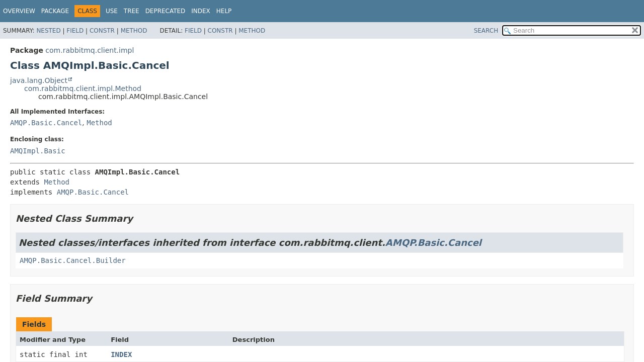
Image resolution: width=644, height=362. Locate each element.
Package (55, 11)
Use (112, 11)
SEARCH (486, 31)
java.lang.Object (39, 80)
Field (75, 31)
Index (201, 11)
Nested (48, 31)
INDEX (121, 354)
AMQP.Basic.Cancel (46, 123)
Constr (102, 31)
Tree (132, 11)
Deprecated (166, 11)
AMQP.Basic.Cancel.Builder (73, 260)
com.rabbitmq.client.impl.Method (83, 88)
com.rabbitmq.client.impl (90, 50)
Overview (19, 11)
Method (134, 31)
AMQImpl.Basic (38, 151)
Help (224, 11)
